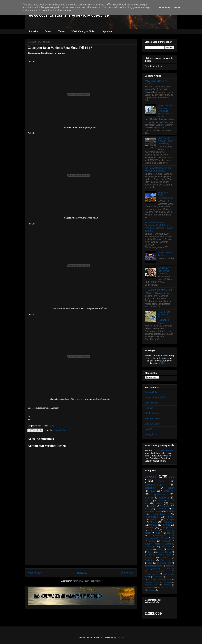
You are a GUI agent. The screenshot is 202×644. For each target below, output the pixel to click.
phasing (157, 569)
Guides (48, 31)
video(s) (62, 430)
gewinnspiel (149, 587)
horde (161, 501)
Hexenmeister (151, 517)
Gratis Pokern (151, 403)
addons (167, 585)
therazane (160, 571)
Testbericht (149, 560)
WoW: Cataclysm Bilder (83, 31)
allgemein (150, 488)
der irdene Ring (164, 563)
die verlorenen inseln (160, 510)
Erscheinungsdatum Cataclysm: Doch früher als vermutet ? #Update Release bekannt (159, 227)
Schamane (169, 522)
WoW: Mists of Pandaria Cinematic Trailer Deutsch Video (165, 111)
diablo (159, 533)
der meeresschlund (153, 566)
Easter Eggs (157, 577)
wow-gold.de (151, 434)
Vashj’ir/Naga (168, 528)
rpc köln (148, 555)
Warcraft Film (151, 585)
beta (55, 430)
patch (171, 488)
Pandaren (149, 582)
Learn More (164, 7)
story (172, 503)
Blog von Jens (152, 424)
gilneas (166, 525)
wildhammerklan (152, 574)
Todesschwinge (168, 560)
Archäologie (150, 547)
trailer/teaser (160, 536)
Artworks (149, 558)
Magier (154, 522)
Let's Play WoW (164, 580)
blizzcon (149, 528)
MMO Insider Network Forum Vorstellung (166, 141)
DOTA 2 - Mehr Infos (155, 397)
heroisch (155, 519)
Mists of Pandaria (163, 544)
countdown (160, 514)
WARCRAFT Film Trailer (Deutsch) (164, 271)
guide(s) (164, 498)
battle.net (153, 530)
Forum (150, 580)
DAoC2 (148, 429)
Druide (153, 506)
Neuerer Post (35, 573)
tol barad (171, 587)
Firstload (149, 408)
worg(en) (169, 491)
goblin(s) (160, 494)
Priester (171, 517)
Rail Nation (167, 582)
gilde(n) (171, 533)
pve (172, 476)
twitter (148, 544)
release (148, 501)
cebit (150, 563)
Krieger (171, 519)
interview (149, 549)
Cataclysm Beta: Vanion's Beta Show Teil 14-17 (60, 48)
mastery (160, 549)
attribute (171, 549)
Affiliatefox (164, 363)
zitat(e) (149, 498)
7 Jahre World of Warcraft (159, 290)
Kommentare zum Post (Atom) (87, 581)
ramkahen (170, 569)
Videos (61, 31)
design (151, 552)
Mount (165, 558)
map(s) (166, 506)
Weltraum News (153, 418)
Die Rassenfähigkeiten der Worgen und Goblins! (158, 169)
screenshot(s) (153, 485)
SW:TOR (166, 547)
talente (159, 555)
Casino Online (152, 392)
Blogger (120, 638)
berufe (152, 541)
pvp (153, 491)
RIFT (158, 582)
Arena (168, 555)
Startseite (33, 31)
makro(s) (161, 587)
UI (173, 538)
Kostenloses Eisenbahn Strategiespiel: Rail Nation (165, 316)
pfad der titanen (164, 552)
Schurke (153, 525)
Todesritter (161, 509)
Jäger (147, 509)
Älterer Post (128, 573)
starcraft (166, 541)
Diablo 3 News (152, 413)
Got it (177, 7)
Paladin (171, 511)
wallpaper (151, 590)
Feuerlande (170, 577)
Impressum (107, 31)
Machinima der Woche (156, 538)
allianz (159, 503)
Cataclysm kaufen (164, 451)
